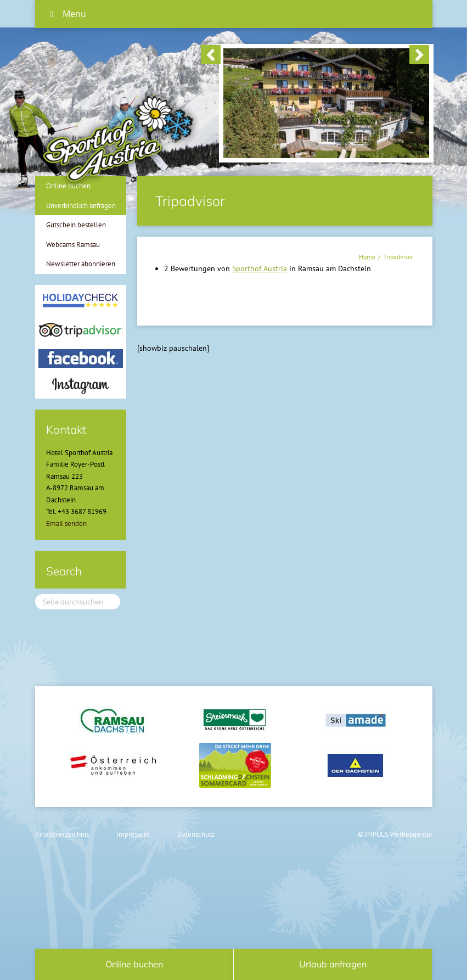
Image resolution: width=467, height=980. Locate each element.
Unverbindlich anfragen (81, 206)
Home (367, 257)
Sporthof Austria (260, 268)
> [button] (419, 55)
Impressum (133, 834)
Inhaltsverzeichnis (62, 834)
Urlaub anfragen (333, 964)
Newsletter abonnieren (81, 264)
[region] (315, 56)
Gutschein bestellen (76, 225)
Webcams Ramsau (73, 245)
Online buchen (134, 964)
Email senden (66, 523)
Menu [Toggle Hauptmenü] (66, 14)
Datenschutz (196, 834)
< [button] (211, 55)
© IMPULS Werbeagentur (395, 834)
